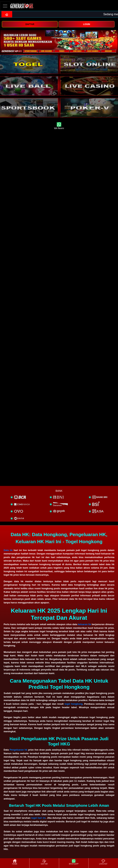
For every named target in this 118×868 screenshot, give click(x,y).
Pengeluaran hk (19, 750)
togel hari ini (38, 818)
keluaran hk (84, 624)
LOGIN (87, 24)
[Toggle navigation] (5, 6)
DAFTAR (30, 24)
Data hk (8, 550)
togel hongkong (74, 704)
